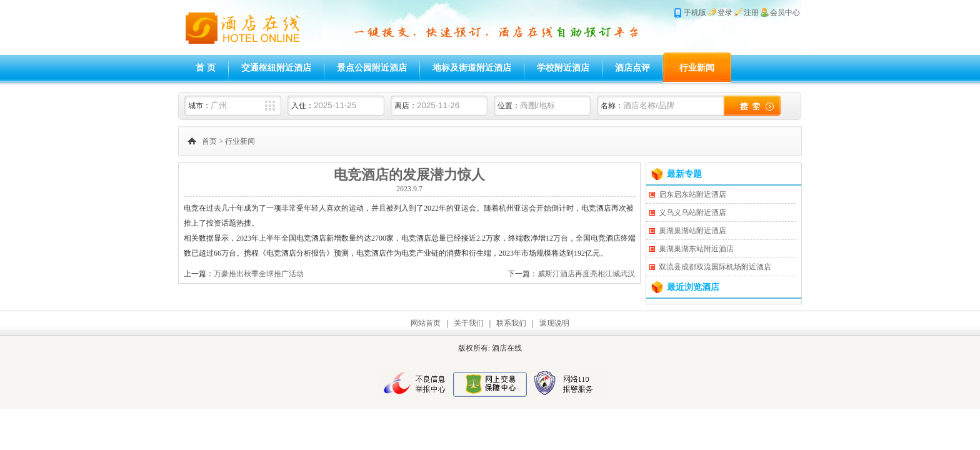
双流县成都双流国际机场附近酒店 (715, 267)
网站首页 (426, 323)
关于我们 (469, 323)
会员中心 (785, 12)
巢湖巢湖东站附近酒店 (696, 249)
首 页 (206, 68)
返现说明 (554, 323)
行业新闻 (697, 68)
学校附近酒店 (563, 68)
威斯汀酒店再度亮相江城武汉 (586, 274)
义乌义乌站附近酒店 (692, 212)
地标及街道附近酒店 (472, 68)
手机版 (695, 12)
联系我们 (511, 323)
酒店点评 (632, 68)
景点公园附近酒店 (372, 68)
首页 (209, 141)
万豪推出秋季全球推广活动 (259, 274)
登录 (725, 12)
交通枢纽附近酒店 (276, 68)
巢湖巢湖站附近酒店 (692, 231)
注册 (751, 12)
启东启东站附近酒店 (692, 194)
